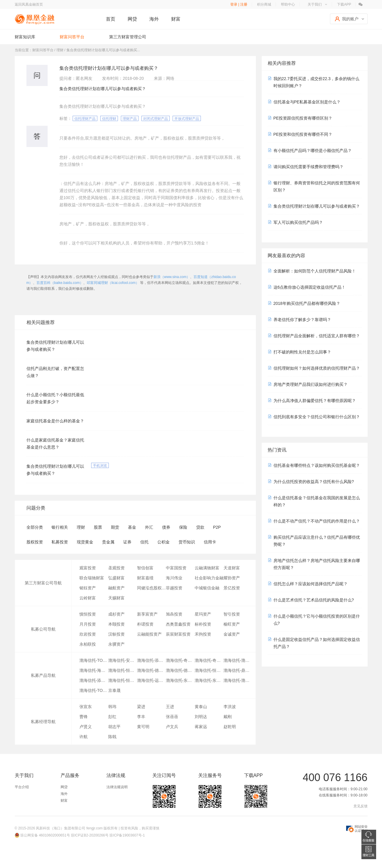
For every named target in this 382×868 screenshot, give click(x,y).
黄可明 (143, 727)
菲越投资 (174, 588)
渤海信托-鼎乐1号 (238, 670)
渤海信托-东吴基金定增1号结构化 (209, 680)
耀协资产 (232, 578)
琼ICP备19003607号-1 (127, 835)
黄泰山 (201, 707)
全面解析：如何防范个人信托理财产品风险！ (315, 271)
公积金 (164, 542)
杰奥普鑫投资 (178, 624)
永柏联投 (88, 644)
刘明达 (201, 717)
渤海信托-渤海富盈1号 (238, 660)
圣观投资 (116, 568)
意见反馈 (361, 806)
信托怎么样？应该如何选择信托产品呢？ (311, 584)
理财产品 (130, 119)
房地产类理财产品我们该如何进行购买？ (311, 384)
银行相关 (60, 527)
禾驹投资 (203, 634)
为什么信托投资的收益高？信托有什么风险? (314, 482)
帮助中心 (288, 4)
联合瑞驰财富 (92, 578)
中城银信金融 (207, 588)
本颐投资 (116, 624)
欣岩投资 (88, 634)
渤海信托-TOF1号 (94, 660)
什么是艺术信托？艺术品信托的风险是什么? (314, 600)
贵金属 (108, 542)
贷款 (200, 527)
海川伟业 (174, 578)
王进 (170, 707)
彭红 (112, 717)
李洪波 (230, 707)
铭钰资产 (88, 588)
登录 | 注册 (239, 4)
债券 (166, 527)
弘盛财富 (116, 578)
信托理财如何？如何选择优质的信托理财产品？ (317, 368)
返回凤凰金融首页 (29, 4)
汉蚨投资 (116, 634)
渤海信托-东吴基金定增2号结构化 (180, 680)
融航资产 (116, 588)
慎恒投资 (88, 614)
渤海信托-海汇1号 (94, 670)
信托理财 (109, 119)
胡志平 (114, 727)
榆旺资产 (232, 624)
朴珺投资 (145, 624)
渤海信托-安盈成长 (123, 660)
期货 (115, 527)
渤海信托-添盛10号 (151, 660)
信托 (144, 542)
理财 (81, 527)
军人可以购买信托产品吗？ (298, 222)
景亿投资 (232, 588)
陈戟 (112, 737)
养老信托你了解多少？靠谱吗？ (302, 320)
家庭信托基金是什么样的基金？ (55, 421)
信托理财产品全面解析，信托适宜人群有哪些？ (317, 336)
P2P (217, 527)
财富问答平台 (72, 37)
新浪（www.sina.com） (172, 277)
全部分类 (35, 527)
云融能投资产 (149, 634)
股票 (98, 527)
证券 (127, 542)
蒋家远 (201, 727)
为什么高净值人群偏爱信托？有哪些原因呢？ (315, 401)
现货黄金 (85, 542)
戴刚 (228, 717)
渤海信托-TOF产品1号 (94, 690)
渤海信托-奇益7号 (180, 660)
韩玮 (112, 707)
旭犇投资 (174, 614)
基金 (132, 527)
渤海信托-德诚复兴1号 (180, 670)
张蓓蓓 (172, 717)
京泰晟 (114, 690)
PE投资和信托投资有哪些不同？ (303, 134)
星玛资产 (203, 614)
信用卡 (210, 542)
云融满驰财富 (207, 568)
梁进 (141, 707)
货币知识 (187, 542)
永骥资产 (116, 644)
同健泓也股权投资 (151, 588)
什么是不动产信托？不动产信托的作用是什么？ (317, 521)
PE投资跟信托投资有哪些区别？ (303, 118)
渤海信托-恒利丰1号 (209, 670)
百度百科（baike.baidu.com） (60, 283)
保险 (183, 527)
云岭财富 (88, 598)
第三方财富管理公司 (128, 37)
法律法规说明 (117, 787)
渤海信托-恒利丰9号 (123, 670)
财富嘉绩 (145, 578)
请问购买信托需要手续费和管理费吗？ (308, 167)
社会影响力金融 (209, 578)
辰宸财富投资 (178, 634)
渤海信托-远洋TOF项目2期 (151, 680)
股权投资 (35, 542)
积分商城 (264, 4)
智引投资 (232, 614)
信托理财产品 (85, 119)
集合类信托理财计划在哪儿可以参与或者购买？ (317, 206)
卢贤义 (86, 727)
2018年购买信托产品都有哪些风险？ (307, 303)
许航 (84, 737)
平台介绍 (22, 787)
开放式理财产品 (187, 119)
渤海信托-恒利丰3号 (123, 680)
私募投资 (60, 542)
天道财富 (232, 568)
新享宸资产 (147, 614)
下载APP (344, 4)
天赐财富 (116, 598)
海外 (154, 19)
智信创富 (145, 568)
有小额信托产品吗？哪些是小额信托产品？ (313, 151)
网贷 (132, 19)
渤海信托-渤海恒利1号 (238, 680)
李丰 (141, 717)
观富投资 (88, 568)
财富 (176, 19)
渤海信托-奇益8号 (209, 660)
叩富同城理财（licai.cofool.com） (113, 283)
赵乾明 (230, 727)
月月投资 (88, 624)
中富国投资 (176, 568)
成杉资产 (116, 614)
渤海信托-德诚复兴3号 (151, 670)
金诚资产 (232, 634)
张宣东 (86, 707)
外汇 (149, 527)
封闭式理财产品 (156, 119)
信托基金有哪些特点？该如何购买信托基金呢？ (317, 465)
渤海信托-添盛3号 (94, 680)
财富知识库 (25, 37)
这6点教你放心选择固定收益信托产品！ (310, 287)
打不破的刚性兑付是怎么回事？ (302, 352)
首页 (111, 19)
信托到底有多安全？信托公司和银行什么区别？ (317, 417)
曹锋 (84, 717)
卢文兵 (172, 727)
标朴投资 (203, 624)
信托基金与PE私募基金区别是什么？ (307, 102)
